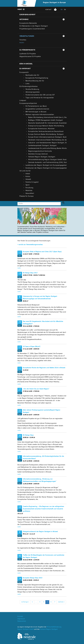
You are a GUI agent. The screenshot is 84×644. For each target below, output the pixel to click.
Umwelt (28, 179)
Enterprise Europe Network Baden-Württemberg (46, 126)
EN (65, 10)
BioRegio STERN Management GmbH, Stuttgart (46, 120)
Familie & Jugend (32, 182)
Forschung (29, 188)
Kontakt (48, 10)
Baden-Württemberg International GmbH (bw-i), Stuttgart (50, 118)
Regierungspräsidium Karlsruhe (40, 151)
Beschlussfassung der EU (35, 81)
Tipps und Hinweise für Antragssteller (40, 98)
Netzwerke (24, 20)
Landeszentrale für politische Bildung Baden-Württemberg (50, 149)
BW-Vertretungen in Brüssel (36, 112)
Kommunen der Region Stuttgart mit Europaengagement (47, 168)
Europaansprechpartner (28, 103)
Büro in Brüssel (26, 64)
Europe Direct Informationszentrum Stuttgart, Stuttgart (49, 137)
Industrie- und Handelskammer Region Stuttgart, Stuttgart (50, 143)
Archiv (22, 43)
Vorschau (23, 40)
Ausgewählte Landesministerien (37, 109)
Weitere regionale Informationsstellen (40, 115)
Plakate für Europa (26, 196)
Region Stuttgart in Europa (54, 3)
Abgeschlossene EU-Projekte (30, 57)
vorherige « (25, 602)
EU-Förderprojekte (27, 50)
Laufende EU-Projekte (28, 54)
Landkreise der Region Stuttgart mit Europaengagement (47, 165)
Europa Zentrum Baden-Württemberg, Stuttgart (46, 134)
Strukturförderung (32, 89)
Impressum (21, 619)
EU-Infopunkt (25, 69)
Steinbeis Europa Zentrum (38, 154)
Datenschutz (22, 621)
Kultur (28, 177)
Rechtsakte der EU (32, 75)
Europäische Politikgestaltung (37, 78)
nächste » (61, 602)
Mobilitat (29, 191)
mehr (19, 268)
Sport (28, 185)
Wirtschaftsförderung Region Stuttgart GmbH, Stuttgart (49, 160)
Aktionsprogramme (33, 92)
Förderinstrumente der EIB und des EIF (40, 95)
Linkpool (23, 101)
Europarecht (24, 73)
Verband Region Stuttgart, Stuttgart (42, 157)
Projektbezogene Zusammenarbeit (32, 29)
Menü (20, 10)
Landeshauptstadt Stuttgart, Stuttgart (42, 146)
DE (62, 10)
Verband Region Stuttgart (49, 629)
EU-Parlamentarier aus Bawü (36, 106)
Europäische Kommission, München (41, 129)
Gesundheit (30, 194)
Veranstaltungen (27, 36)
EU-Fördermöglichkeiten (29, 87)
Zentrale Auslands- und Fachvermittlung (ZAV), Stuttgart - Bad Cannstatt (56, 163)
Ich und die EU (25, 171)
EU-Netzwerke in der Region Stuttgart (34, 26)
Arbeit (28, 174)
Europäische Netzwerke (28, 23)
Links (28, 84)
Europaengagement (27, 15)
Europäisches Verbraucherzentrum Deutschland (46, 132)
